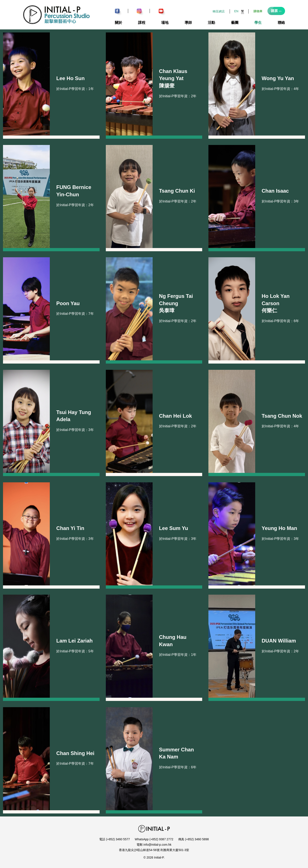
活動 (211, 23)
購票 (276, 11)
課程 (142, 23)
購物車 (258, 11)
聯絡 (281, 23)
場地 (165, 23)
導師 (188, 23)
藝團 (235, 23)
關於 (118, 23)
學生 (258, 23)
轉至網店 (219, 11)
